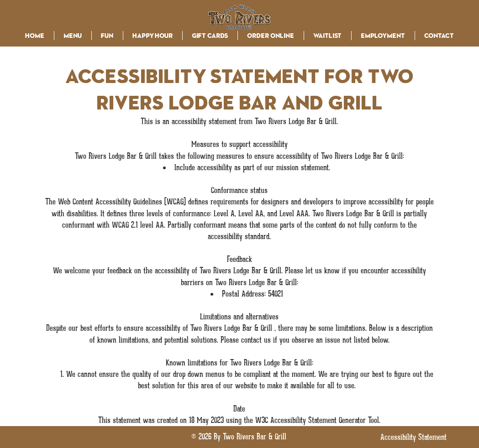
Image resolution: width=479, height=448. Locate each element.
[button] (73, 36)
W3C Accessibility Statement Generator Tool (317, 420)
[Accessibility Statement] (414, 437)
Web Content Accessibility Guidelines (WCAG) (122, 202)
